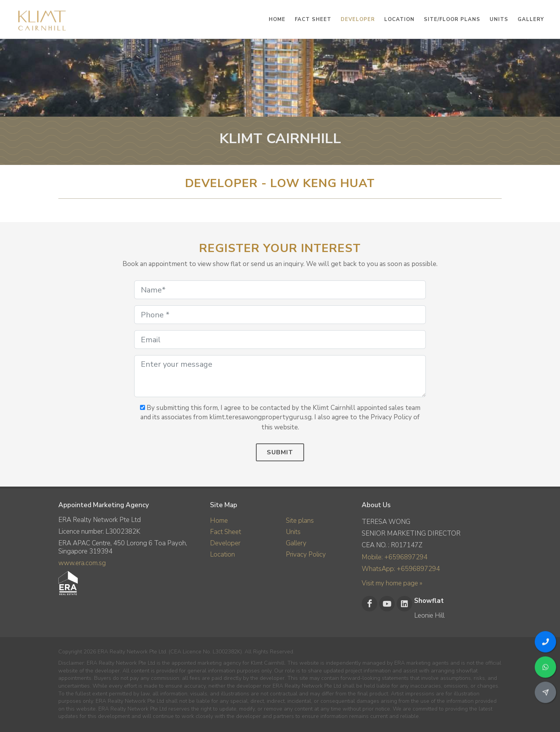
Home (219, 521)
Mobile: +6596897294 (395, 557)
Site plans (300, 521)
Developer (225, 543)
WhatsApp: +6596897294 (401, 569)
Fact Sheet (226, 532)
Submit (280, 452)
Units (293, 532)
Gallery (296, 543)
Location (222, 554)
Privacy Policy (306, 554)
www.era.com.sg (82, 563)
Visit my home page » (392, 583)
